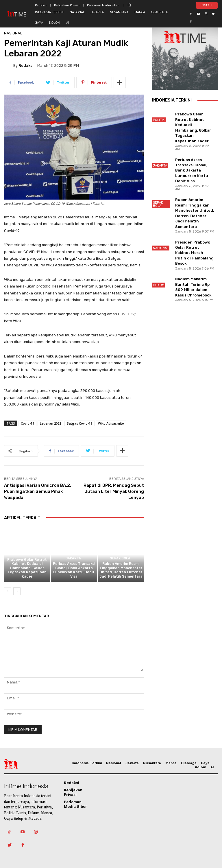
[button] (129, 5)
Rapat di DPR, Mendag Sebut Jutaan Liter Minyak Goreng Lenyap (114, 491)
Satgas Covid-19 (79, 423)
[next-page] (17, 592)
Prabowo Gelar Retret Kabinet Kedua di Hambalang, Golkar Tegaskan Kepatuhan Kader (27, 570)
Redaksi (26, 66)
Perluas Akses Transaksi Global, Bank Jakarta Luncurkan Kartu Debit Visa (74, 572)
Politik (26, 557)
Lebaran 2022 (50, 423)
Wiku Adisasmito (111, 423)
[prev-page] (8, 592)
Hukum (159, 255)
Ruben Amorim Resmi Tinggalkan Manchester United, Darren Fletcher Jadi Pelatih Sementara (121, 572)
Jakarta (73, 561)
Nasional (13, 33)
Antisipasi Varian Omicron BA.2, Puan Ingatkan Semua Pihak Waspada (38, 491)
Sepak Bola (120, 561)
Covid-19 (27, 423)
